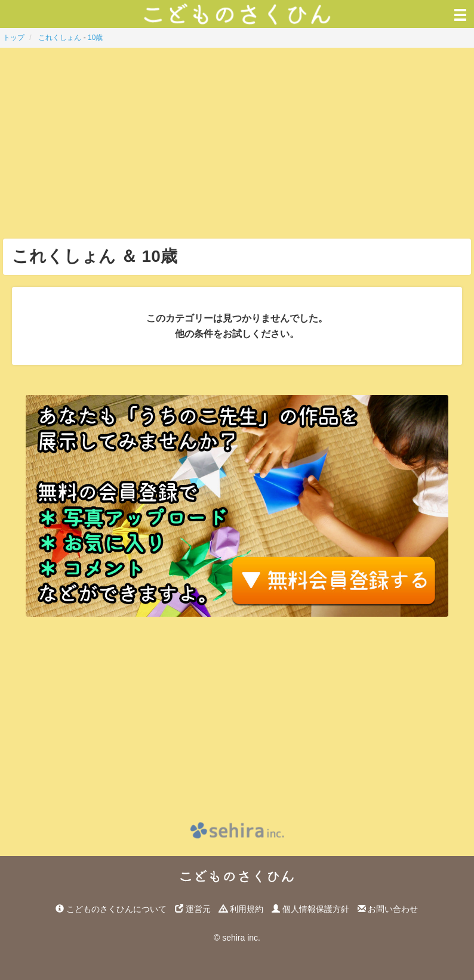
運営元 (193, 909)
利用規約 (241, 909)
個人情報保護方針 (310, 909)
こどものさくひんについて (111, 909)
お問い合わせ (388, 909)
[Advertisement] (237, 143)
